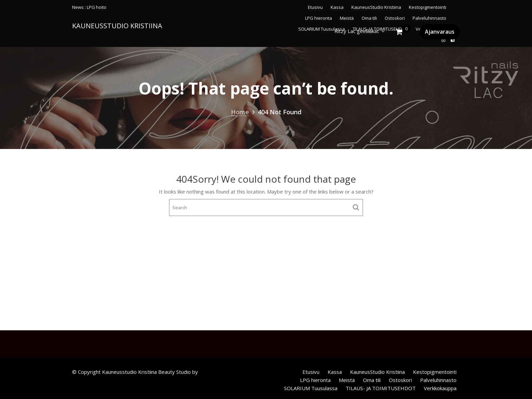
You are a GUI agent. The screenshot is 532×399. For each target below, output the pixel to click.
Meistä (347, 380)
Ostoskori (400, 380)
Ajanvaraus (440, 32)
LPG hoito (97, 7)
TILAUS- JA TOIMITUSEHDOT (381, 388)
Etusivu (315, 7)
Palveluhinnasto (438, 380)
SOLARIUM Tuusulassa (311, 388)
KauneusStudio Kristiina (376, 7)
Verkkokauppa (440, 388)
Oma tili (372, 380)
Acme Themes (216, 372)
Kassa (337, 7)
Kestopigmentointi (428, 7)
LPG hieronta (315, 380)
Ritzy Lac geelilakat (357, 31)
